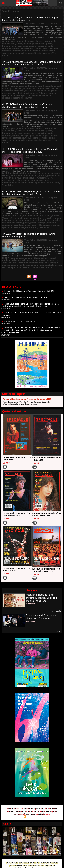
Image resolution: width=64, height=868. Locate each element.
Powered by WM (45, 817)
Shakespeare (45, 225)
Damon (6, 175)
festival (27, 44)
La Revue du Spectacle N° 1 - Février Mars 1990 (17, 514)
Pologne (54, 48)
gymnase (41, 260)
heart (48, 218)
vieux (57, 183)
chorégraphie (49, 41)
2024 (5, 41)
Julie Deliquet (9, 263)
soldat (5, 53)
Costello (32, 86)
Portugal (42, 223)
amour (15, 216)
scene (52, 51)
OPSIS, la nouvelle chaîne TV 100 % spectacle (26, 299)
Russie (44, 51)
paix (32, 48)
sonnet (56, 225)
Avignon (12, 41)
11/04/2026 (31, 604)
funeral (43, 175)
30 (9, 216)
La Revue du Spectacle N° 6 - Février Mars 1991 (47, 514)
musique (25, 48)
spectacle (20, 53)
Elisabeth (48, 86)
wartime (47, 53)
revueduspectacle (31, 51)
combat (6, 44)
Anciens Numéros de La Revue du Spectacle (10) (27, 399)
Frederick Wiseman (12, 260)
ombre (19, 223)
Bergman (39, 173)
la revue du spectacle (25, 46)
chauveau (29, 41)
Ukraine (38, 53)
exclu (45, 258)
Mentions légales (49, 811)
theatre (30, 53)
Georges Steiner (10, 218)
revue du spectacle (12, 51)
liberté (41, 220)
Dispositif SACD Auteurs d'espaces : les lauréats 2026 (29, 293)
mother (16, 48)
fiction (5, 88)
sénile (31, 183)
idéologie (7, 220)
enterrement (16, 175)
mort (50, 178)
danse (19, 44)
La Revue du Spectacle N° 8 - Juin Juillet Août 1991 (47, 570)
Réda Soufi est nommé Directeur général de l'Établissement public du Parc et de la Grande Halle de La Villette (30, 307)
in (13, 220)
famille (48, 216)
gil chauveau (38, 44)
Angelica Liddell (16, 173)
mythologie (17, 93)
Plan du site (17, 817)
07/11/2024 (31, 621)
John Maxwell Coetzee (47, 88)
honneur (6, 46)
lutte (47, 220)
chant (20, 41)
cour (13, 44)
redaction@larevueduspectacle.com (32, 814)
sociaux (6, 267)
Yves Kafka (26, 98)
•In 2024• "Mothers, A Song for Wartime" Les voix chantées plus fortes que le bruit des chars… (28, 106)
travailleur (35, 267)
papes (46, 48)
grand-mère (39, 218)
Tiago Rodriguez (29, 227)
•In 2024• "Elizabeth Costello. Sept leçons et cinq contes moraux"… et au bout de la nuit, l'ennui (32, 63)
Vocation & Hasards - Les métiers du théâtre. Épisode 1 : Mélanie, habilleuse (42, 598)
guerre (49, 44)
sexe (49, 95)
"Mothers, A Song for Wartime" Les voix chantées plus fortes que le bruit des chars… (30, 19)
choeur (38, 41)
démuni (37, 258)
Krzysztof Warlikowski (13, 91)
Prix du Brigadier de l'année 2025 (19, 323)
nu (13, 180)
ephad (27, 175)
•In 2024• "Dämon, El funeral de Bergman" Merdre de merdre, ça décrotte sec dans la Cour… (30, 150)
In (13, 46)
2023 (5, 216)
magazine (42, 46)
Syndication (32, 817)
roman (35, 95)
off (13, 223)
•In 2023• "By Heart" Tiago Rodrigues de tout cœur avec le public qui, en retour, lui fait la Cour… (32, 193)
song (12, 53)
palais (39, 48)
